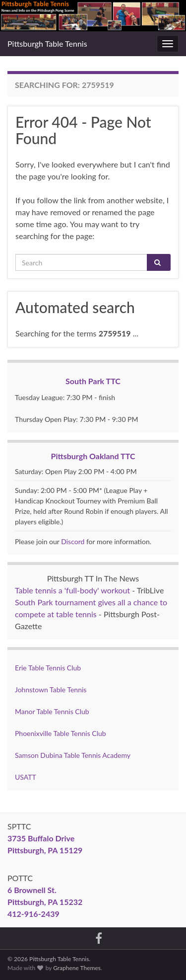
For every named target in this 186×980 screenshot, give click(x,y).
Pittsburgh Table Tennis (47, 43)
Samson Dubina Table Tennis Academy (73, 755)
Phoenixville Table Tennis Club (61, 733)
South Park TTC (93, 381)
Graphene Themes (77, 968)
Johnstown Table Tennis (51, 690)
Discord (73, 541)
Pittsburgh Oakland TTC (93, 456)
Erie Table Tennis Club (48, 668)
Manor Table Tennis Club (52, 711)
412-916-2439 (33, 914)
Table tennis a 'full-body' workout (72, 590)
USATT (26, 777)
